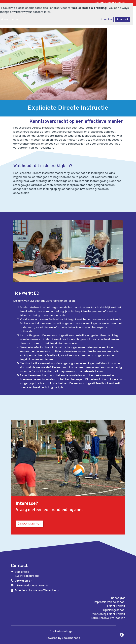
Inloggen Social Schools (110, 3)
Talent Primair (116, 606)
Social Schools (71, 638)
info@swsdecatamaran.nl (32, 586)
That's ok (123, 19)
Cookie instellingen (62, 631)
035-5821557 (23, 581)
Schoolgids (118, 598)
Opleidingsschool (114, 610)
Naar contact (30, 524)
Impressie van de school (109, 602)
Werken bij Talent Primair (109, 614)
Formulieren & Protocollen (108, 618)
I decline (107, 19)
